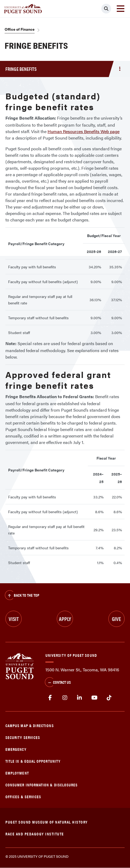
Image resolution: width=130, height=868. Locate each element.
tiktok (109, 698)
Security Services (23, 737)
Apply (65, 619)
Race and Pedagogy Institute (35, 834)
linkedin (80, 698)
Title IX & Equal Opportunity (33, 761)
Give (116, 619)
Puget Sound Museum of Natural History (47, 822)
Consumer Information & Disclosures (41, 785)
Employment (17, 773)
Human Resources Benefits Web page (84, 131)
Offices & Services (23, 796)
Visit (14, 619)
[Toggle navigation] (121, 9)
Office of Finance (20, 29)
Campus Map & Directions (30, 725)
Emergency (16, 749)
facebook (50, 698)
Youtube (94, 698)
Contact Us (58, 683)
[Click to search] (106, 9)
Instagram (65, 698)
